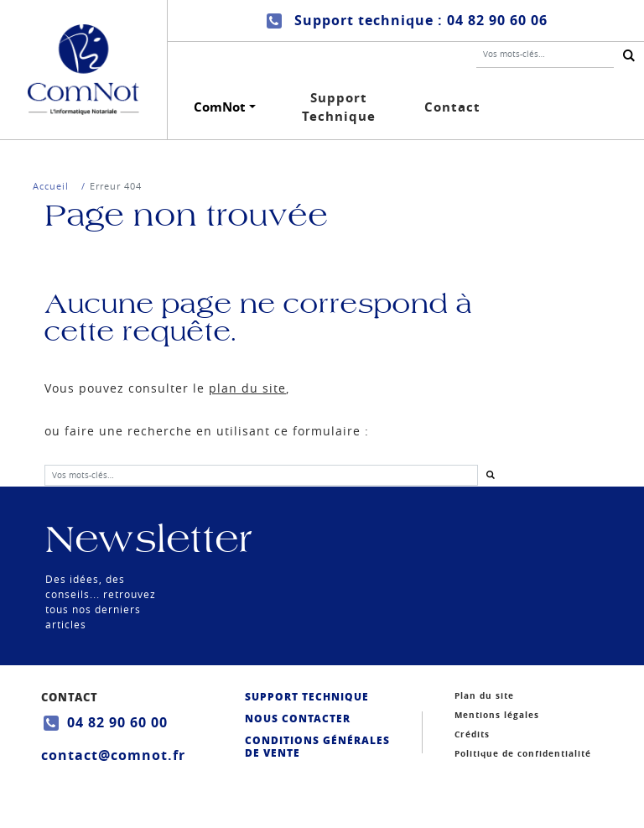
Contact (452, 107)
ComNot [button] (220, 107)
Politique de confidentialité (523, 753)
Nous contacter (298, 719)
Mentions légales (497, 715)
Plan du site (484, 695)
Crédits (472, 734)
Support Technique (339, 107)
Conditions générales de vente (317, 747)
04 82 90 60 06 (497, 20)
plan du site (247, 388)
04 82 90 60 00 (117, 722)
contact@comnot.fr (113, 755)
